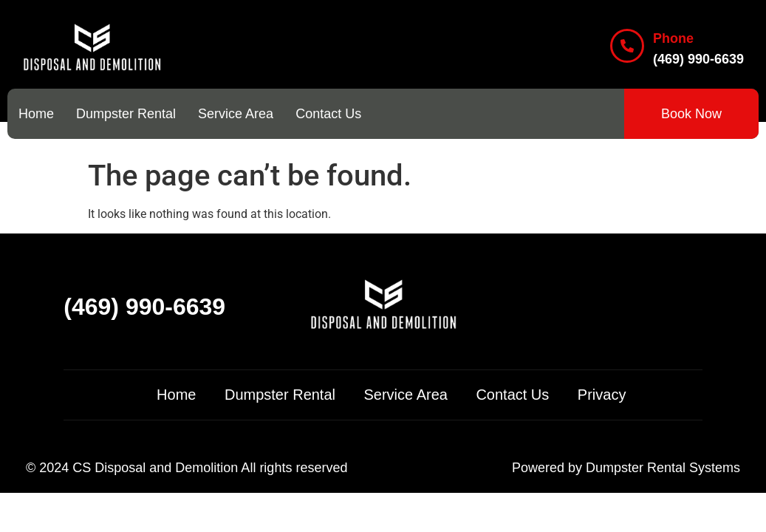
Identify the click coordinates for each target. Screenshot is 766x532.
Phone (673, 38)
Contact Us (328, 114)
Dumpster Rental (126, 114)
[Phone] (627, 46)
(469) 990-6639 (144, 307)
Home (36, 114)
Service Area (236, 114)
